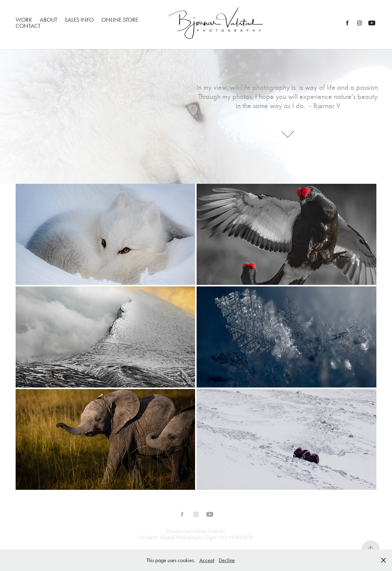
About (49, 20)
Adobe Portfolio (209, 531)
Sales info (79, 20)
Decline (227, 560)
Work (24, 20)
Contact (28, 26)
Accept (207, 560)
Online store (120, 20)
